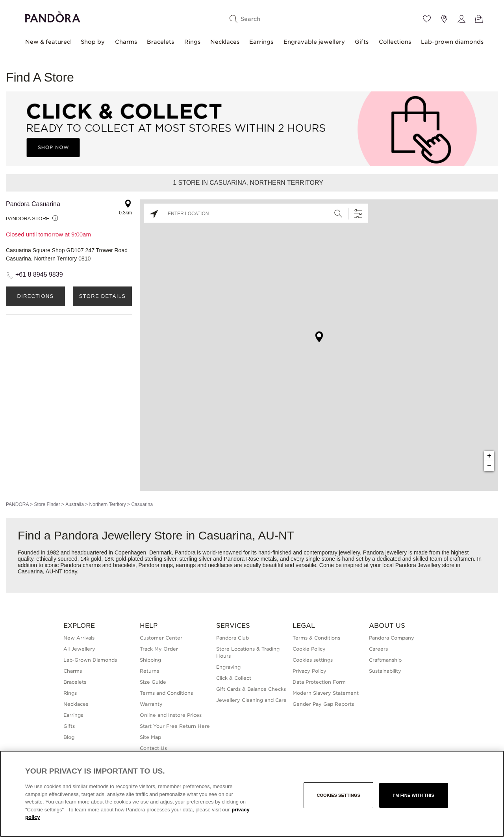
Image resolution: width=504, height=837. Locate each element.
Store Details (102, 296)
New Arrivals (79, 638)
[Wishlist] (427, 19)
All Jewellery (79, 649)
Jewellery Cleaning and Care (251, 700)
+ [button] (489, 456)
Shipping (150, 660)
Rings (192, 42)
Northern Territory (108, 504)
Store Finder (47, 504)
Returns (149, 671)
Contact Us (153, 748)
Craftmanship (385, 660)
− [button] (489, 466)
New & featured (48, 42)
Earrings (261, 42)
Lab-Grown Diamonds (90, 660)
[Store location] (444, 19)
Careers (378, 649)
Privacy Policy (309, 671)
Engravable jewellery (314, 42)
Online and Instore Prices (171, 715)
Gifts (362, 42)
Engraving (228, 667)
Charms (126, 42)
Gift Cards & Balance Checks (251, 689)
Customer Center (161, 638)
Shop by (93, 42)
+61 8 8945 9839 (39, 274)
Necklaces (225, 42)
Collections (395, 42)
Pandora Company (392, 638)
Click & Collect (234, 678)
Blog (69, 737)
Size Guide (153, 682)
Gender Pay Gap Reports (323, 704)
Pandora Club (233, 638)
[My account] (461, 19)
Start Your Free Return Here (175, 726)
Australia (75, 504)
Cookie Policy (309, 649)
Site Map (150, 737)
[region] (252, 794)
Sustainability (385, 671)
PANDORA (17, 504)
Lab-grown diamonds (452, 42)
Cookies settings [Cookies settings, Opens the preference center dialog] (338, 795)
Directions (35, 296)
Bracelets (160, 42)
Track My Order (159, 649)
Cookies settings (313, 660)
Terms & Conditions (316, 638)
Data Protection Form (319, 682)
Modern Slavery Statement (326, 693)
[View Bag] (479, 19)
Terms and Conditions (166, 693)
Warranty (151, 704)
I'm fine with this (413, 795)
